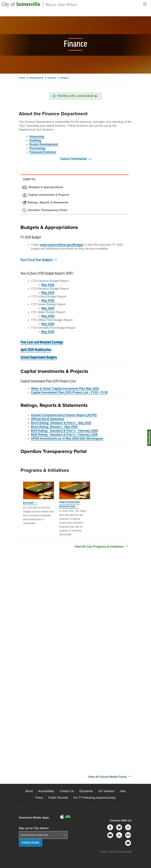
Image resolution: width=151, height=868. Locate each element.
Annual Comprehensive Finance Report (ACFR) (64, 415)
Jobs (123, 791)
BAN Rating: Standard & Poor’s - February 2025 (64, 431)
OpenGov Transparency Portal (54, 451)
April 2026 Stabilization (36, 350)
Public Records (58, 798)
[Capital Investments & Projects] (46, 195)
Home (22, 78)
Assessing (37, 136)
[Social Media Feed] (75, 664)
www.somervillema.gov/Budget (62, 245)
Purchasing (37, 148)
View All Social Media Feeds (107, 777)
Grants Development (44, 144)
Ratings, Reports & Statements (54, 405)
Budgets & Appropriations (49, 227)
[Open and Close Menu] (145, 4)
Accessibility (46, 791)
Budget (29, 503)
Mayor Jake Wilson (62, 5)
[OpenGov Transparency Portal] (45, 210)
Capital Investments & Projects (54, 371)
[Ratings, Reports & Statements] (45, 203)
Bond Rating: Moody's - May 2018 (54, 427)
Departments (36, 78)
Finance (52, 78)
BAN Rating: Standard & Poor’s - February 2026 (64, 435)
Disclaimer (86, 791)
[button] (76, 96)
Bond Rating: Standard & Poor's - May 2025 (61, 423)
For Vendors (106, 791)
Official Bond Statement (48, 419)
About (29, 791)
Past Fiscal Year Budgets (39, 260)
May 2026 (48, 285)
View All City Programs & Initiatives (99, 547)
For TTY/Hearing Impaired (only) (95, 798)
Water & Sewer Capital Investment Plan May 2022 (65, 388)
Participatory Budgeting (70, 504)
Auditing (35, 140)
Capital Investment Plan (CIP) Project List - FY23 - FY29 (69, 392)
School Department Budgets (39, 358)
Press (39, 798)
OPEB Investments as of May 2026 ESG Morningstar (67, 438)
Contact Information (73, 159)
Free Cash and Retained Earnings (42, 342)
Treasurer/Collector (43, 152)
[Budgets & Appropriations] (43, 187)
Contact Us (67, 791)
